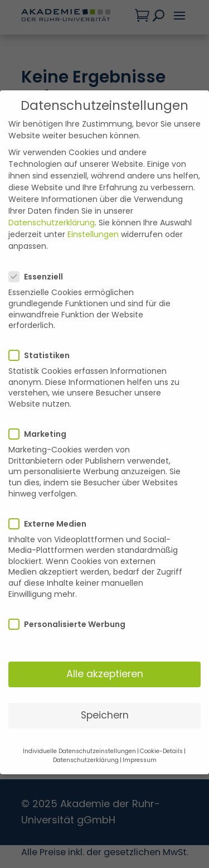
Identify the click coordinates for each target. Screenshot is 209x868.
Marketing (42, 400)
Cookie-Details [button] (161, 717)
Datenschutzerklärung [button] (86, 726)
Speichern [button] (105, 681)
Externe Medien (52, 490)
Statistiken (44, 321)
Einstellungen (93, 200)
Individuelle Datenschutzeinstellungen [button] (79, 717)
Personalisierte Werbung (72, 590)
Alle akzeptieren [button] (105, 640)
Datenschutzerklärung (52, 189)
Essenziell (40, 243)
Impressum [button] (140, 726)
